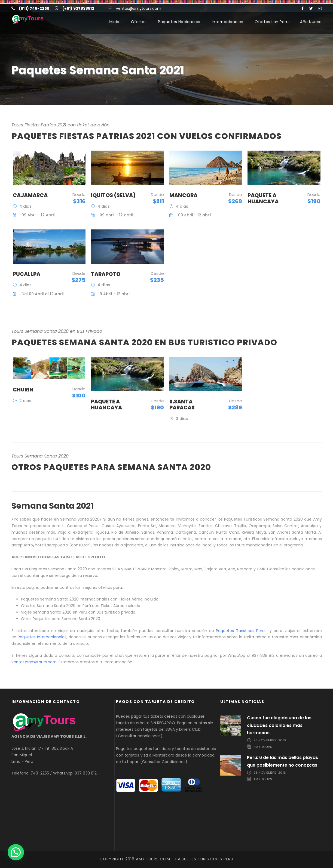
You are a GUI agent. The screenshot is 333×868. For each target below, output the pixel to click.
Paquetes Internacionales (42, 637)
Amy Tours (263, 747)
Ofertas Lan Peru (272, 22)
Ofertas (139, 22)
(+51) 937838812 (78, 8)
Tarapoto (106, 274)
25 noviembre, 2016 (270, 773)
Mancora (183, 195)
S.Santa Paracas (182, 405)
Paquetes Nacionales (179, 22)
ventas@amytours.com (139, 8)
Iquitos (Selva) (113, 195)
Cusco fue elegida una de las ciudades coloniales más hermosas (279, 725)
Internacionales (228, 22)
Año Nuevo (311, 22)
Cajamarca (30, 195)
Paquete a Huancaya (263, 198)
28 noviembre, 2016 (270, 740)
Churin (23, 390)
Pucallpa (27, 274)
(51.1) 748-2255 (34, 8)
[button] (16, 852)
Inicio (114, 22)
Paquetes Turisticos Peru (240, 631)
